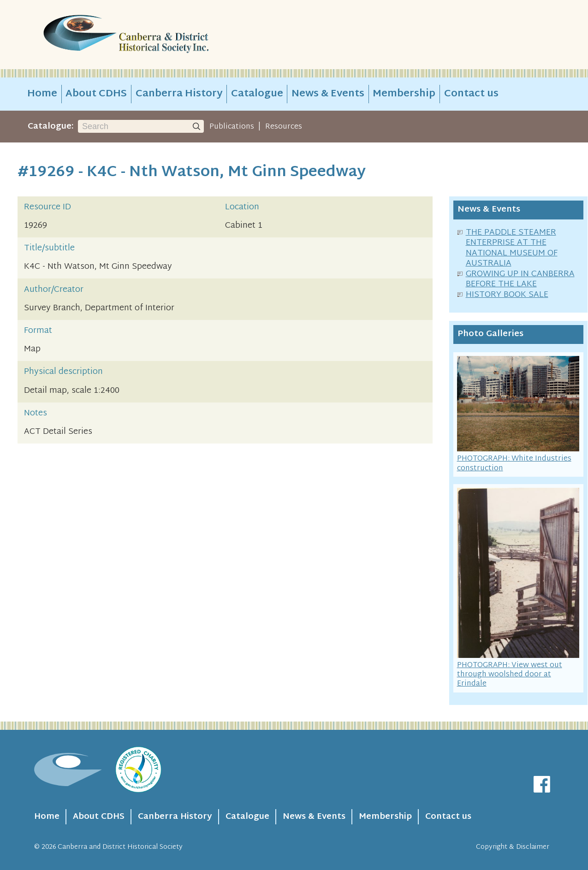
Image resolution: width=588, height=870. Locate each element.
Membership (404, 94)
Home (42, 94)
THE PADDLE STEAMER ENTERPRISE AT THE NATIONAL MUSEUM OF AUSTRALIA (512, 248)
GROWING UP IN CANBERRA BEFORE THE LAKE (520, 279)
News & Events (328, 94)
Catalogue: (51, 127)
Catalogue (257, 94)
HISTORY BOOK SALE (507, 295)
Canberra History (179, 94)
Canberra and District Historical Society (120, 847)
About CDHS (96, 94)
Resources (284, 127)
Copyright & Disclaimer (513, 847)
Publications (232, 127)
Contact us (471, 94)
